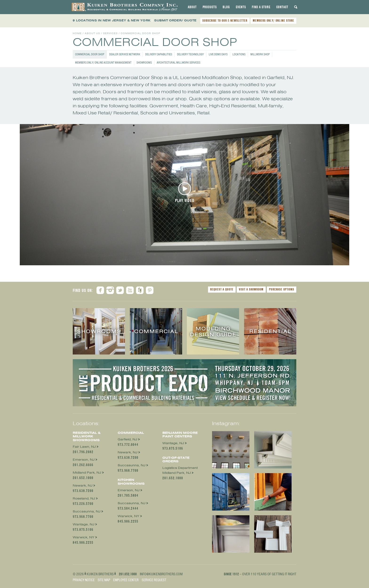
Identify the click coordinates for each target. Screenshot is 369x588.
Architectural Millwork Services (178, 62)
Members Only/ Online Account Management (103, 62)
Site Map (104, 580)
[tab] (192, 7)
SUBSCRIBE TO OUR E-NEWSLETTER (225, 20)
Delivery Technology (190, 54)
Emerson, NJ (84, 460)
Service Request (154, 580)
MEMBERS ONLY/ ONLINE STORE (273, 20)
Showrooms (144, 62)
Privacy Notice (84, 580)
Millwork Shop (260, 54)
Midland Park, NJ (87, 473)
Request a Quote (222, 289)
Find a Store (261, 7)
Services (110, 33)
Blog (226, 7)
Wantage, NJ (84, 524)
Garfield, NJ (127, 439)
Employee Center (126, 580)
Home (77, 33)
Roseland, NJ (84, 498)
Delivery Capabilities (159, 54)
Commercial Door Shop (90, 54)
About (192, 7)
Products (210, 7)
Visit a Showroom (251, 289)
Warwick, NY (84, 537)
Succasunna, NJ (87, 511)
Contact (282, 7)
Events (241, 7)
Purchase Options (282, 289)
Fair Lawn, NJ (84, 447)
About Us (92, 33)
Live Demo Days (218, 54)
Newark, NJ (83, 485)
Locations (239, 54)
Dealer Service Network (125, 54)
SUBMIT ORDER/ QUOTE (175, 20)
